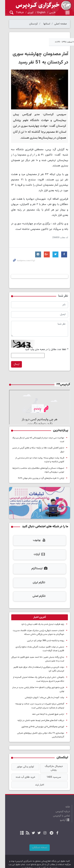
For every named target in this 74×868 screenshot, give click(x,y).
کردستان (33, 24)
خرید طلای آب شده (22, 767)
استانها (47, 24)
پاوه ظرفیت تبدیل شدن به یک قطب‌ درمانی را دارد (43, 621)
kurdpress (37, 5)
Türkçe (15, 13)
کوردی (25, 13)
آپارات (37, 551)
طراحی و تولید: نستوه (39, 862)
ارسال (11, 362)
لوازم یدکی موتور (21, 759)
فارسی (47, 13)
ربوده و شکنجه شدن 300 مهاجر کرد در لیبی (46, 637)
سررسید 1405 (53, 767)
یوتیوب (37, 537)
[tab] (37, 614)
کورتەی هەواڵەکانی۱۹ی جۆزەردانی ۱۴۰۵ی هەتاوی (43, 719)
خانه (68, 797)
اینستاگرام (37, 565)
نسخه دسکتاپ (37, 837)
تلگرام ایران (36, 579)
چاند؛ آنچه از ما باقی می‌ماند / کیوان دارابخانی (44, 690)
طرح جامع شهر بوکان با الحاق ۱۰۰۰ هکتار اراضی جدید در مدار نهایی (36, 684)
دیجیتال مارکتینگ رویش (52, 759)
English (36, 13)
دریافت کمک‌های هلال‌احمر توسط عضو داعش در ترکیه (41, 713)
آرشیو (63, 810)
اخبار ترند (37, 775)
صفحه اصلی (61, 24)
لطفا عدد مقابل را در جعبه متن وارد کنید (47, 348)
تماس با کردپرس (61, 806)
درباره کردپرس (63, 801)
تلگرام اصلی (37, 592)
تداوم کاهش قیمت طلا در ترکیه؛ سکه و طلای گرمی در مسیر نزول (36, 445)
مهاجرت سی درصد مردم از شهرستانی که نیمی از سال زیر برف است (36, 439)
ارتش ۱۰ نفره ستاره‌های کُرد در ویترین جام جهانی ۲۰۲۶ (41, 472)
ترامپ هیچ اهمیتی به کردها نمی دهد (48, 707)
